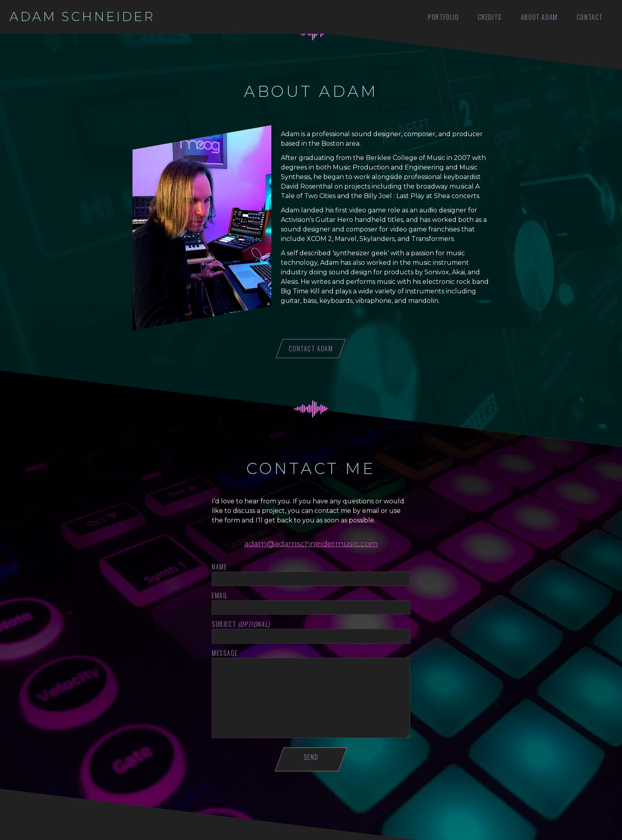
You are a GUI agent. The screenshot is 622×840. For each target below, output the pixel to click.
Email (220, 595)
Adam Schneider (82, 17)
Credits (490, 17)
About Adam (539, 17)
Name (219, 567)
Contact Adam (311, 349)
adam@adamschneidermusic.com (311, 543)
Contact (590, 17)
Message (225, 653)
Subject (241, 624)
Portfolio (443, 17)
